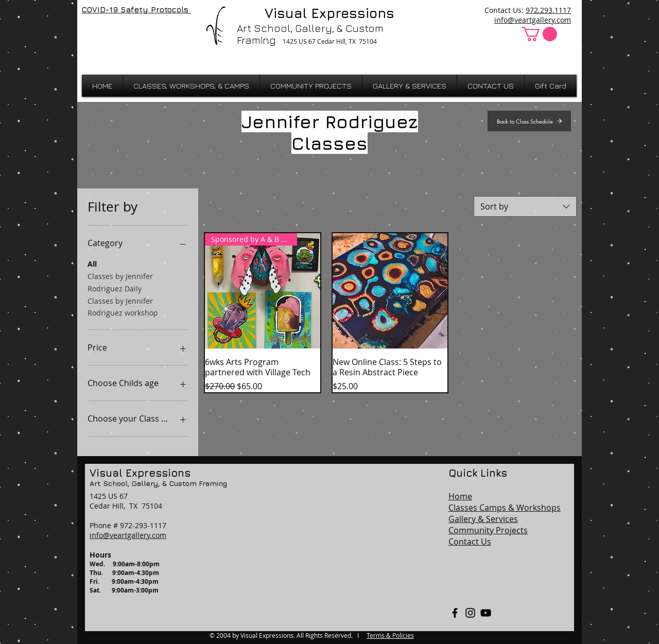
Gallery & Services (483, 519)
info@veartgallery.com (533, 20)
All (92, 263)
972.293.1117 (548, 10)
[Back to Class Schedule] (529, 121)
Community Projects (488, 530)
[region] (329, 545)
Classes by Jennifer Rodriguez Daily (120, 282)
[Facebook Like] (109, 32)
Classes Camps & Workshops (505, 508)
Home (460, 496)
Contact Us (470, 542)
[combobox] (525, 206)
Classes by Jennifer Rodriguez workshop (123, 307)
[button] (539, 34)
